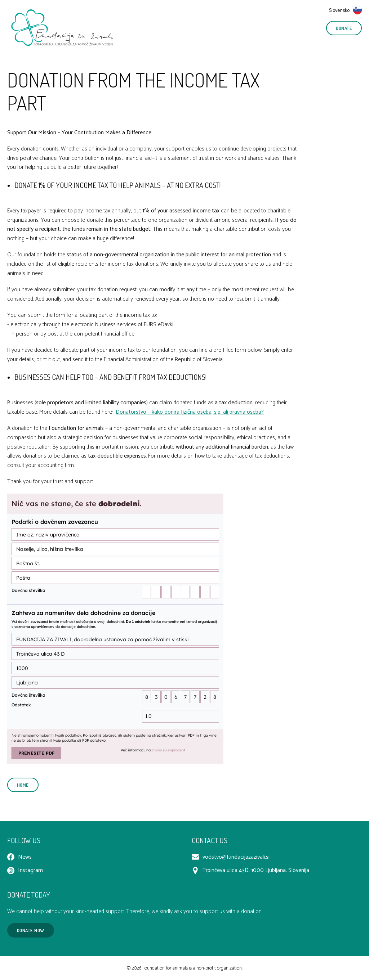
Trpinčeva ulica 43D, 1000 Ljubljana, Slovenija (250, 871)
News (19, 857)
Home (23, 785)
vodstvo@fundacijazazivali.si (231, 857)
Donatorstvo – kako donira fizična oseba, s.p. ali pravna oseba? (190, 412)
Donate (344, 28)
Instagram (25, 871)
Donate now (31, 930)
